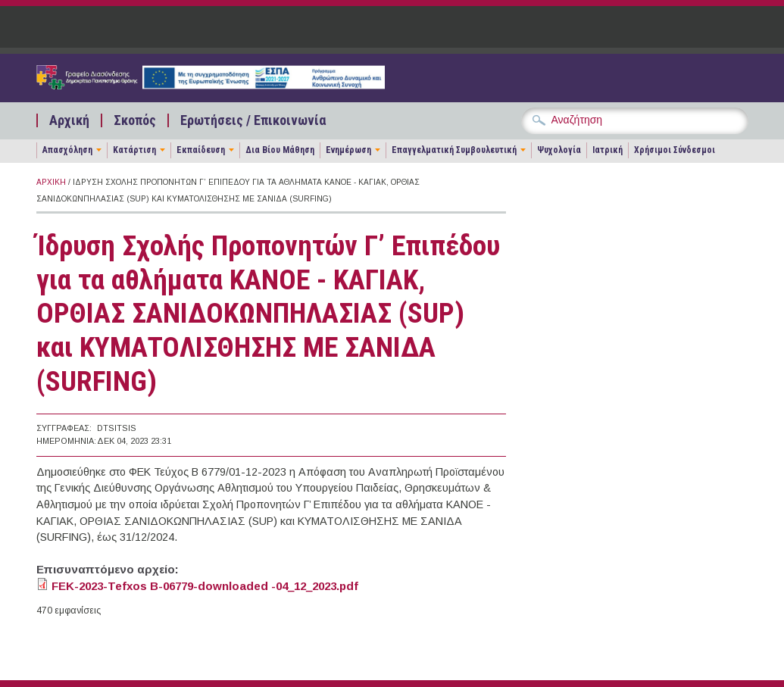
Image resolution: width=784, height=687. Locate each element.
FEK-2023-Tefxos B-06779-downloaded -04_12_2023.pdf (205, 586)
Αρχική (69, 120)
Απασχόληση (67, 150)
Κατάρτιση (134, 150)
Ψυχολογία (559, 150)
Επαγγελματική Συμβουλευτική (454, 150)
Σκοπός (135, 120)
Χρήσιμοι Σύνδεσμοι (675, 150)
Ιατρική (608, 150)
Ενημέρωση (348, 150)
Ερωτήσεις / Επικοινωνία (253, 120)
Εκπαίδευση (201, 150)
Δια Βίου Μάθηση (280, 150)
